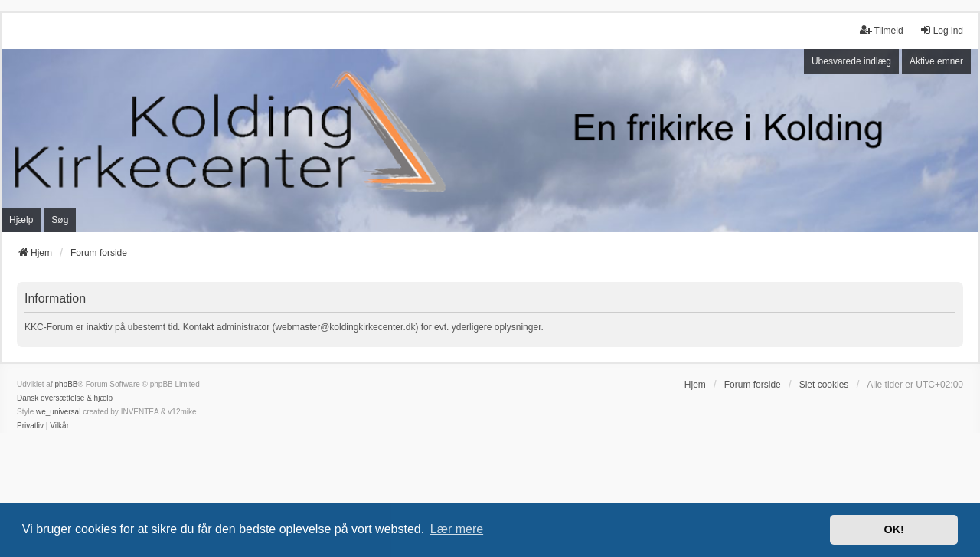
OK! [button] (893, 529)
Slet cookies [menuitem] (824, 385)
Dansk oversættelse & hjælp (65, 398)
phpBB (66, 384)
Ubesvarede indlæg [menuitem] (851, 61)
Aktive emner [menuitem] (936, 61)
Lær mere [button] (457, 529)
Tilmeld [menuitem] (881, 30)
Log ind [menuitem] (941, 30)
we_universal (58, 412)
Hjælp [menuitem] (21, 220)
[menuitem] (30, 426)
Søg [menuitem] (60, 220)
